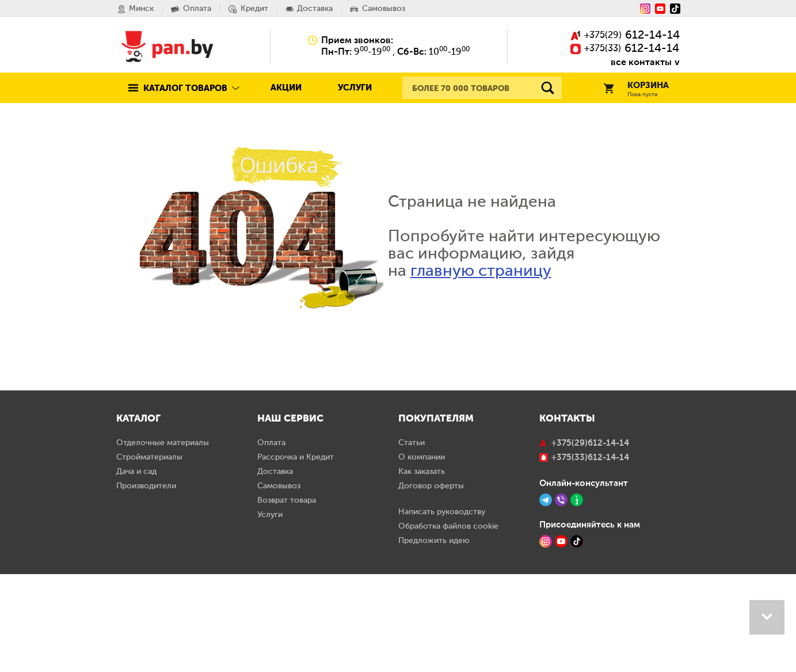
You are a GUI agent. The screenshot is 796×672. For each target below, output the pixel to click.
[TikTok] (577, 639)
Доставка (275, 570)
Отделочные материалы (163, 541)
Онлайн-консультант (584, 581)
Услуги (355, 88)
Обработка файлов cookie (448, 624)
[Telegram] (546, 598)
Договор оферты (431, 584)
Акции (286, 88)
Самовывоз (279, 584)
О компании (422, 555)
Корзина (636, 90)
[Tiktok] (675, 9)
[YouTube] (660, 9)
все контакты (641, 62)
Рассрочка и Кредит (296, 555)
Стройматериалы (149, 555)
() (625, 36)
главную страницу (481, 271)
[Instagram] (645, 9)
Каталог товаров (185, 88)
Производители (146, 584)
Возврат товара (287, 598)
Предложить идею (434, 639)
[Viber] (561, 598)
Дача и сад (136, 570)
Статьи (412, 541)
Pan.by (167, 46)
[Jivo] (577, 598)
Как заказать (422, 570)
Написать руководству (442, 610)
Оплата (271, 541)
